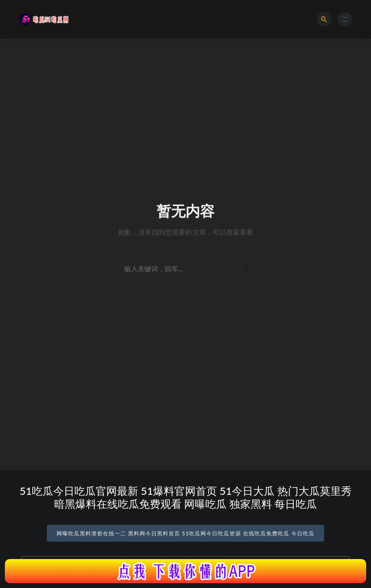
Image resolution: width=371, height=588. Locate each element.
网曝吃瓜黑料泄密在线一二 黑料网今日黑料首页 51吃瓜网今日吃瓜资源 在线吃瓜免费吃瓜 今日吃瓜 (185, 533)
